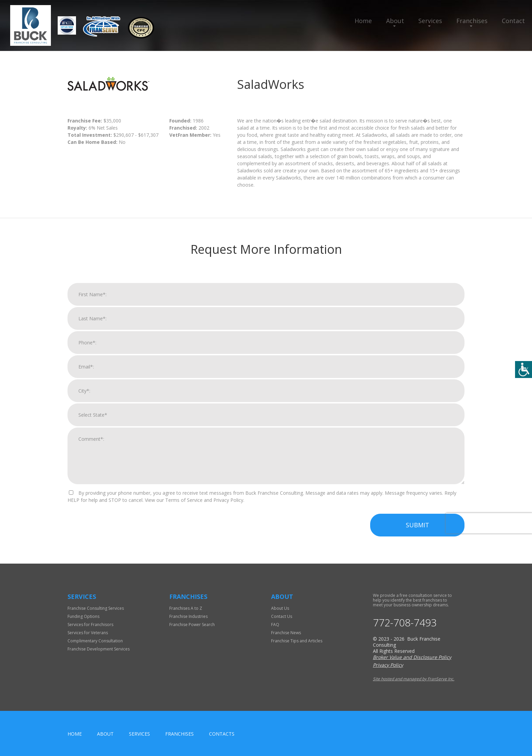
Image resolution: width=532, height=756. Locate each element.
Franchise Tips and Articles (297, 641)
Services (430, 21)
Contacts (222, 734)
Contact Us (282, 616)
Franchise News (286, 633)
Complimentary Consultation (95, 641)
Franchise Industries (188, 616)
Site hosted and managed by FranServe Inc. (414, 679)
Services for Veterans (88, 633)
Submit (417, 529)
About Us (280, 608)
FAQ (275, 625)
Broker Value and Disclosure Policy (412, 657)
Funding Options (83, 616)
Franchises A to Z (186, 608)
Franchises (472, 21)
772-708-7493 (405, 623)
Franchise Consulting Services (96, 608)
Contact (513, 21)
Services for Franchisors (90, 625)
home (75, 734)
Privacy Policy (388, 665)
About (395, 21)
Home (363, 21)
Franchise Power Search (192, 625)
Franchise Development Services (99, 649)
